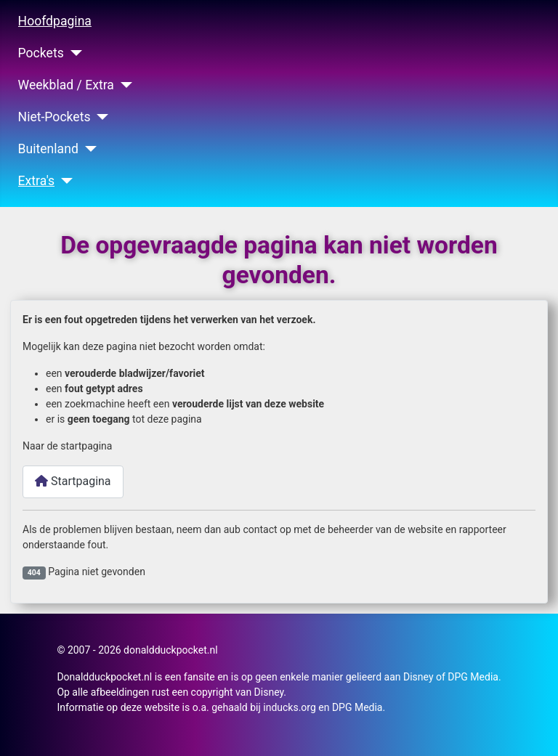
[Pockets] (73, 53)
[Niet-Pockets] (100, 117)
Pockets (41, 53)
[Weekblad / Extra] (123, 85)
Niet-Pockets (54, 117)
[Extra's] (64, 181)
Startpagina (73, 481)
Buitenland (48, 149)
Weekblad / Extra (66, 85)
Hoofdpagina (55, 21)
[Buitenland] (88, 149)
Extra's (37, 181)
